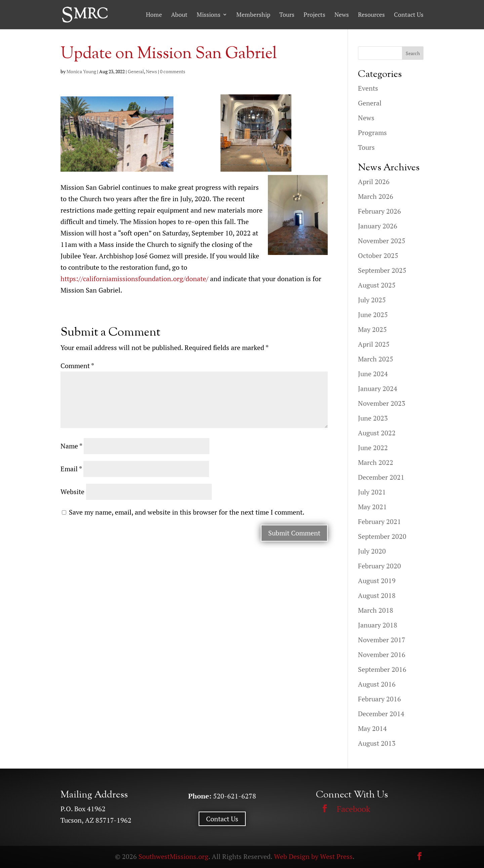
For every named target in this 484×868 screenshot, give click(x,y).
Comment (77, 366)
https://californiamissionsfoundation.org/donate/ (134, 279)
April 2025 (374, 344)
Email (71, 469)
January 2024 (378, 388)
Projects (314, 15)
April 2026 (374, 182)
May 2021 (372, 507)
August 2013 (377, 743)
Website (72, 492)
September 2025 (382, 270)
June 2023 (373, 418)
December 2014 (381, 714)
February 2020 (379, 566)
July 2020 (372, 551)
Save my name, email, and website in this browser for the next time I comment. (187, 512)
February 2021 (379, 522)
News (342, 15)
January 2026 (378, 226)
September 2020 (382, 536)
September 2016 (382, 669)
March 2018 (376, 610)
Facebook (353, 809)
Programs (372, 133)
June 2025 (373, 315)
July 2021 (372, 492)
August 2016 (377, 684)
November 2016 (382, 655)
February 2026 (379, 211)
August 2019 (377, 581)
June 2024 (373, 374)
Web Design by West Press (313, 856)
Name (71, 446)
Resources (371, 15)
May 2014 (372, 728)
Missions (209, 15)
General (136, 71)
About (179, 15)
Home (154, 15)
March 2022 (376, 462)
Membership (253, 15)
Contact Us (409, 15)
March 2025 (376, 359)
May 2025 (372, 329)
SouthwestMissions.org (173, 856)
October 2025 (378, 255)
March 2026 (376, 196)
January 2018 (378, 625)
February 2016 (379, 699)
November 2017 (382, 640)
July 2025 (372, 300)
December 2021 (381, 477)
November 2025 (382, 241)
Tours (287, 15)
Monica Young (81, 71)
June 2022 (373, 448)
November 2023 (382, 403)
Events (368, 88)
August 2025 (377, 285)
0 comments (173, 71)
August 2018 (377, 595)
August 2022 (377, 433)
